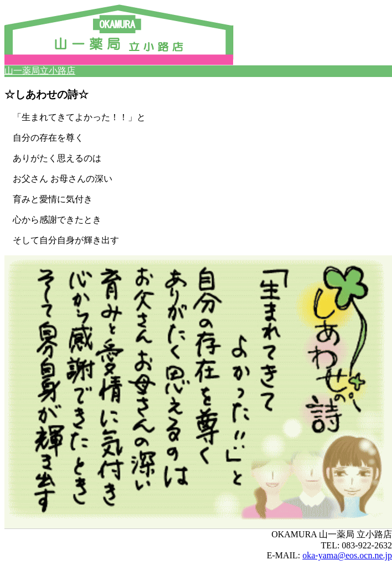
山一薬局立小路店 (40, 71)
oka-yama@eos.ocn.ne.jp (347, 555)
